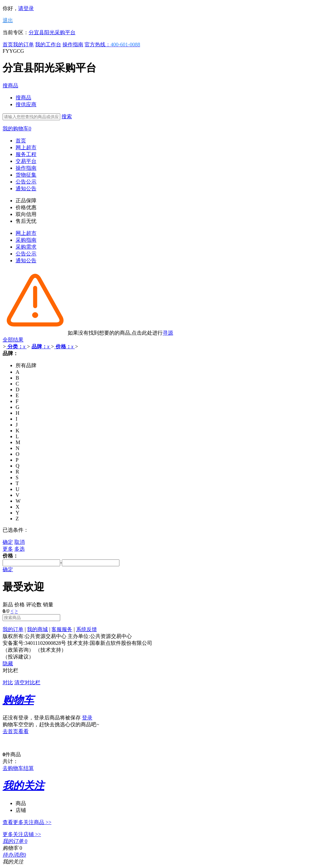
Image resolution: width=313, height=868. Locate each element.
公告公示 (26, 182)
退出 (8, 20)
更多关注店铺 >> (22, 834)
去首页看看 (16, 731)
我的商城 (37, 629)
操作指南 (73, 44)
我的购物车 (17, 129)
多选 (20, 549)
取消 (20, 542)
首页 (8, 44)
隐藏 (8, 664)
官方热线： (112, 44)
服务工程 (26, 154)
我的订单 (23, 44)
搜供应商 (26, 104)
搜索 (67, 116)
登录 (87, 718)
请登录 (26, 8)
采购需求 (26, 247)
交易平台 (26, 161)
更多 (8, 549)
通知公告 (26, 188)
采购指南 (26, 240)
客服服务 (62, 629)
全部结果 (13, 340)
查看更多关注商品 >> (27, 822)
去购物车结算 (18, 768)
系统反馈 (87, 629)
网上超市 (26, 147)
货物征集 (26, 175)
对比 (8, 682)
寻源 (168, 333)
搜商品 (10, 86)
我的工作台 (48, 44)
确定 (8, 542)
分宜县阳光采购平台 (52, 32)
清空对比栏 (27, 682)
